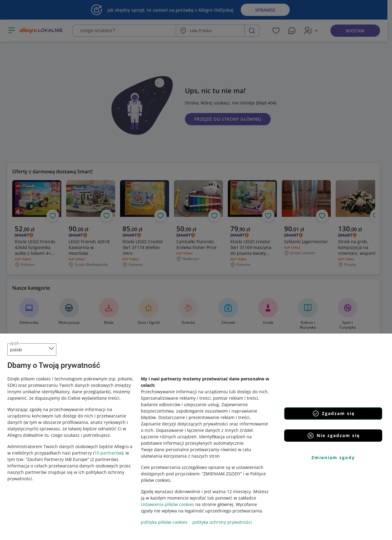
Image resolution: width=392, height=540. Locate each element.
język (15, 343)
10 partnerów (108, 453)
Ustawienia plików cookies (168, 504)
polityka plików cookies (164, 522)
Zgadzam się (333, 413)
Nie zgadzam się (333, 436)
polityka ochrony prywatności (222, 522)
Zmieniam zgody (333, 457)
